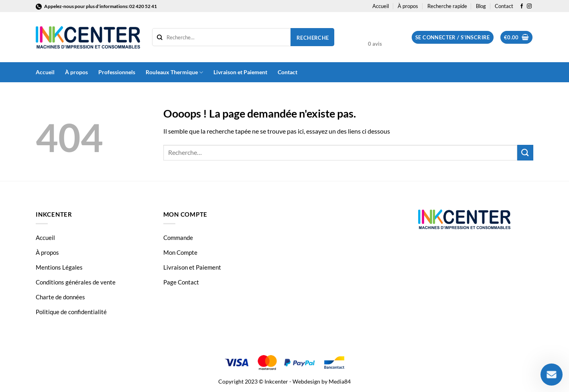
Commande (178, 238)
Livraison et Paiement (240, 72)
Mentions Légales (59, 267)
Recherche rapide (447, 6)
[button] (453, 38)
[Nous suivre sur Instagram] (529, 6)
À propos (408, 6)
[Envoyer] (525, 153)
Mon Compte (180, 252)
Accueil (381, 6)
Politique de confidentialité (71, 312)
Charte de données (60, 297)
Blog (481, 6)
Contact (504, 6)
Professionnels (117, 72)
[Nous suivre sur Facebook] (522, 6)
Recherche (313, 38)
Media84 (340, 381)
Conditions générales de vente (76, 282)
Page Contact (181, 282)
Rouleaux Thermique (174, 72)
